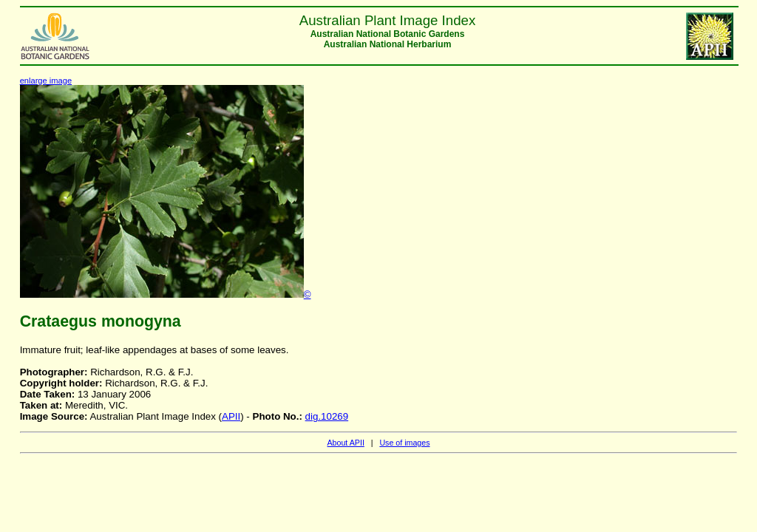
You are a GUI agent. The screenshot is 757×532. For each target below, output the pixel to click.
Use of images (404, 443)
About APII (345, 443)
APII (231, 416)
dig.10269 (327, 416)
